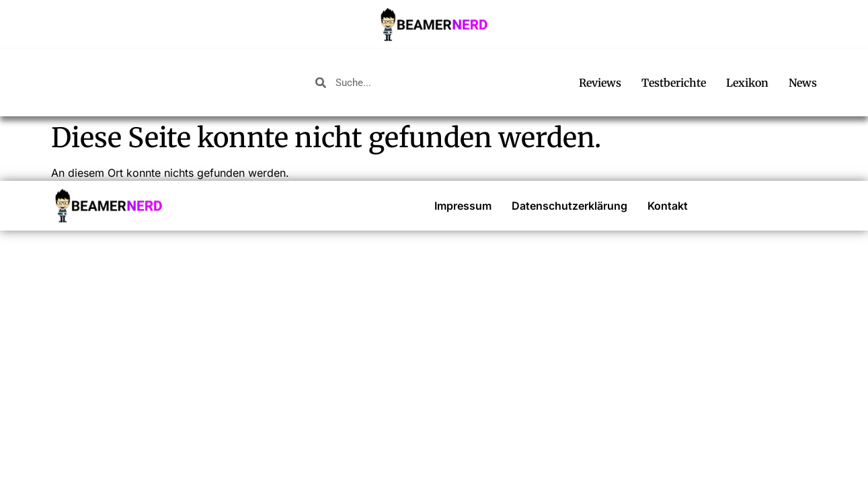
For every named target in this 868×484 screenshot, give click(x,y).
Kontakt (668, 206)
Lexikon (747, 83)
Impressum (463, 206)
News (803, 83)
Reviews (600, 83)
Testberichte (674, 83)
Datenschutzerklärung (569, 206)
